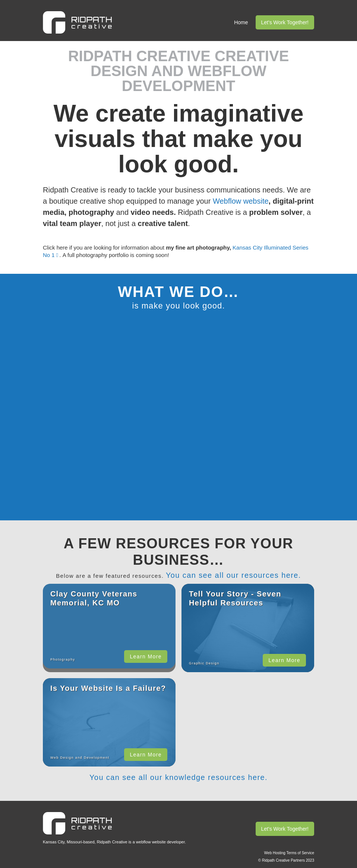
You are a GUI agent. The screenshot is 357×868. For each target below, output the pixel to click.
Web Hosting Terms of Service (289, 853)
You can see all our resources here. (233, 575)
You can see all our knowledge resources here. (178, 777)
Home (241, 22)
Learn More (146, 657)
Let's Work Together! (285, 22)
